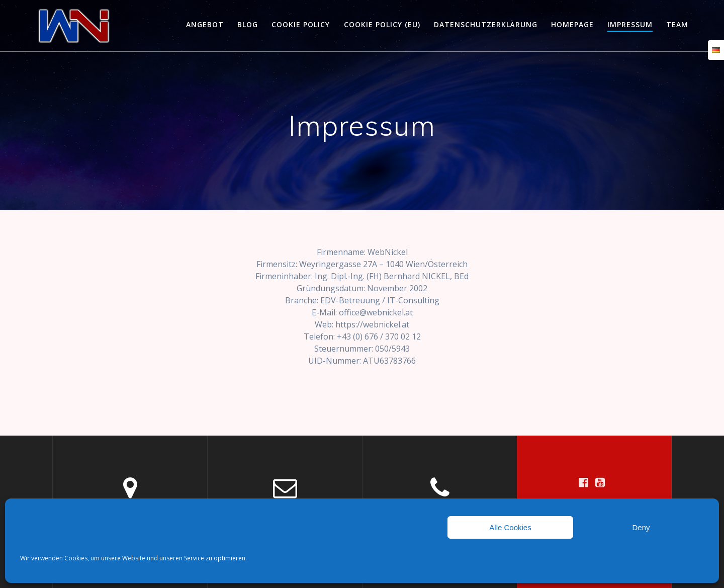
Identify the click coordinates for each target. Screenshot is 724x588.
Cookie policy (301, 24)
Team (677, 24)
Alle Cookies (510, 527)
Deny (641, 527)
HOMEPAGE (572, 24)
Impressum (630, 24)
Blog (248, 24)
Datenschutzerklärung (486, 24)
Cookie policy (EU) (382, 24)
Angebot (205, 24)
